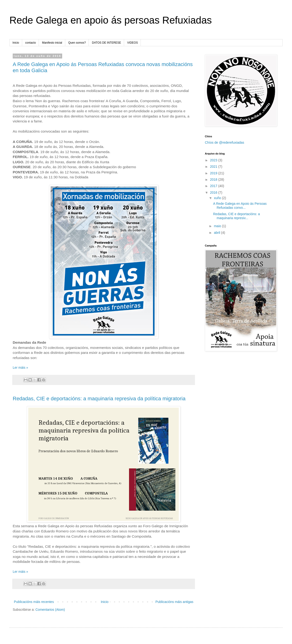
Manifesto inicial (52, 43)
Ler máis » (20, 368)
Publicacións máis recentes (34, 602)
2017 (214, 186)
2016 (214, 192)
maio (218, 226)
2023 (214, 160)
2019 (214, 173)
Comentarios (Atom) (50, 610)
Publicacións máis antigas (174, 602)
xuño (218, 198)
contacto (30, 43)
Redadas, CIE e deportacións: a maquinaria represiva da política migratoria (99, 399)
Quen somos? (77, 43)
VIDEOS (132, 43)
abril (217, 233)
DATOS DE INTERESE (106, 43)
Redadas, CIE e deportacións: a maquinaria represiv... (236, 216)
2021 (214, 167)
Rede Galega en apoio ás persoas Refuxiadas (111, 20)
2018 (214, 180)
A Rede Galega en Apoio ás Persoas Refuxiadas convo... (240, 206)
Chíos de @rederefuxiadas (225, 142)
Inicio (16, 43)
